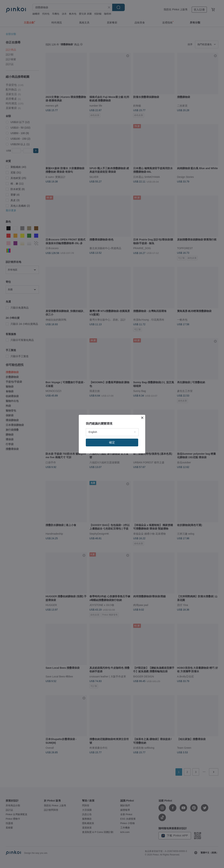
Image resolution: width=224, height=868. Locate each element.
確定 (112, 442)
